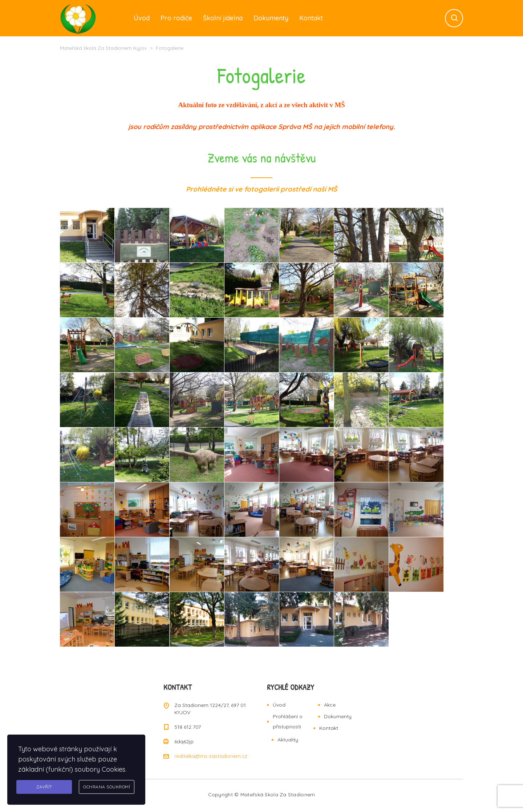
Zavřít (44, 787)
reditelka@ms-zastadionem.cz (211, 756)
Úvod (142, 18)
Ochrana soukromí (107, 787)
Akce (330, 705)
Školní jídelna (223, 18)
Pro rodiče (176, 18)
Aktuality (288, 740)
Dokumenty (271, 18)
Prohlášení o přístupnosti (288, 721)
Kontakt (311, 18)
